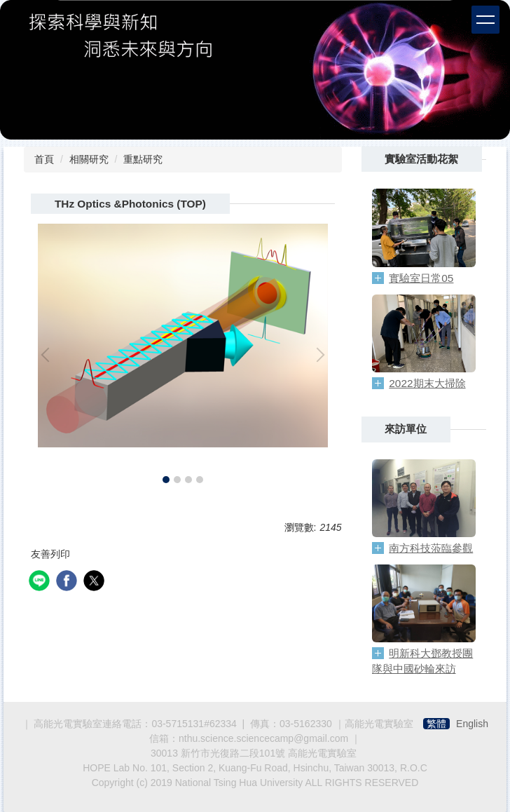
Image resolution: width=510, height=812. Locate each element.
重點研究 (143, 159)
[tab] (166, 480)
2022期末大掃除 (427, 383)
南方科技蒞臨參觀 (431, 548)
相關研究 (89, 159)
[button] (48, 355)
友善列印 (50, 554)
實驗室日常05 (421, 278)
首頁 (44, 159)
